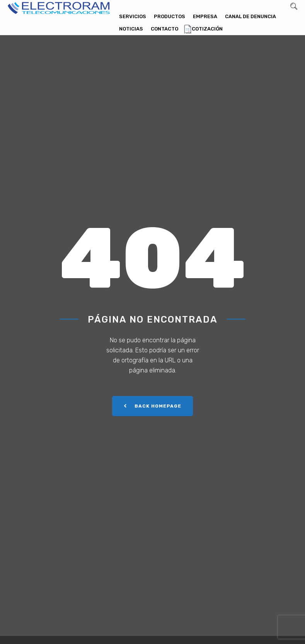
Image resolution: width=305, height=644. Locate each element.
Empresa (205, 16)
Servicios (133, 16)
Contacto (164, 29)
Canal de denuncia (250, 16)
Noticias (131, 29)
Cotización (207, 29)
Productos (170, 16)
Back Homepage (152, 406)
